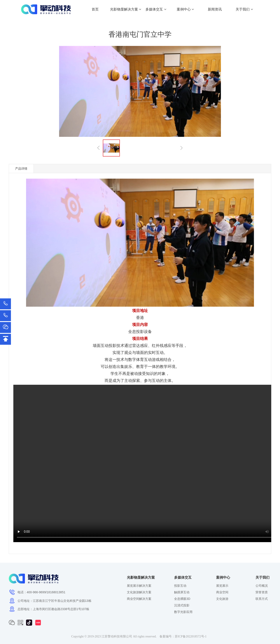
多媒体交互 (156, 9)
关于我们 (244, 9)
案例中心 (185, 9)
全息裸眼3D (182, 599)
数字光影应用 (183, 612)
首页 (95, 9)
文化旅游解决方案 (139, 592)
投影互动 (180, 586)
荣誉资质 (262, 592)
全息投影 (136, 332)
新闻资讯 (215, 9)
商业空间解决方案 (139, 599)
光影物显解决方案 (126, 9)
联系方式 (262, 599)
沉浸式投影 (182, 605)
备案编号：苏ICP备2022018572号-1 (183, 636)
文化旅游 (222, 599)
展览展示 (222, 586)
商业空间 (222, 592)
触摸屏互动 (182, 592)
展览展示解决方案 (139, 586)
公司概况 (262, 586)
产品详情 (21, 169)
